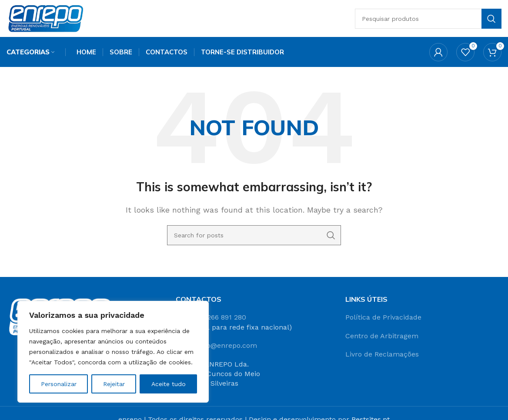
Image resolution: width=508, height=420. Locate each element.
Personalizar (59, 384)
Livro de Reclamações (382, 357)
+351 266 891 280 (218, 320)
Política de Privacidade (383, 320)
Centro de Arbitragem (382, 338)
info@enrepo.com (227, 348)
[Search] (431, 20)
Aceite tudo (169, 384)
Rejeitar (114, 384)
